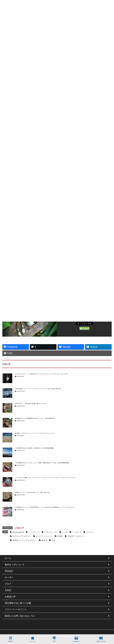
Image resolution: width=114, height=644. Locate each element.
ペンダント (77, 532)
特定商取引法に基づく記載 (18, 603)
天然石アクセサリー (76, 536)
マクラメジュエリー (44, 536)
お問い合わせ (101, 639)
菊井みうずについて (15, 565)
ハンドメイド (34, 532)
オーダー (9, 577)
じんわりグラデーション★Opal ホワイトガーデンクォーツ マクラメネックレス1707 (41, 374)
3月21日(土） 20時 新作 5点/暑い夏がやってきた (31, 404)
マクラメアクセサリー (22, 536)
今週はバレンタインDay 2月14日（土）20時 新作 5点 (32, 492)
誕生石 (44, 540)
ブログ (8, 584)
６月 (54, 540)
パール (65, 532)
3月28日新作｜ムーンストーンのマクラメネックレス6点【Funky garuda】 (38, 389)
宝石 (54, 639)
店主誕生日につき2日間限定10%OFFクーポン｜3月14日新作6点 (35, 418)
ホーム (8, 558)
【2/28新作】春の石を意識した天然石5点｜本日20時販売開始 (34, 448)
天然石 (60, 536)
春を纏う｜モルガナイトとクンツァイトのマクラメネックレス (35, 433)
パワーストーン (51, 532)
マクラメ (90, 532)
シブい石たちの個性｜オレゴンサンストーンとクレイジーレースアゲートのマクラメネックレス (45, 478)
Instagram (76, 639)
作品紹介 (9, 571)
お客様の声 (19, 528)
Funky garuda (18, 532)
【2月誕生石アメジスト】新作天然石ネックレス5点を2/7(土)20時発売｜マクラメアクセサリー (45, 507)
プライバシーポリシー (16, 609)
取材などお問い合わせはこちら (20, 616)
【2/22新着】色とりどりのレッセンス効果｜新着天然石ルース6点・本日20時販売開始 (42, 463)
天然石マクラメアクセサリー (25, 540)
